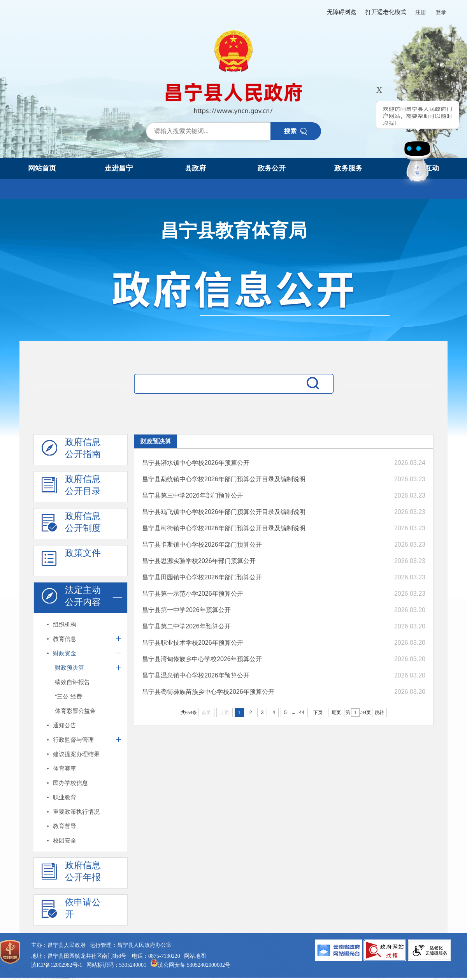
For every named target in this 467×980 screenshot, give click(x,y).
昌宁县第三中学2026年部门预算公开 (193, 495)
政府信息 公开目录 (71, 487)
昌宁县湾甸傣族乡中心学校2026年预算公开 (202, 659)
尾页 (336, 713)
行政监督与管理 (73, 740)
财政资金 (65, 653)
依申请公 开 (71, 910)
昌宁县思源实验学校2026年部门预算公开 (199, 561)
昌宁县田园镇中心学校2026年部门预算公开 (202, 577)
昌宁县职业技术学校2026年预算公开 (193, 643)
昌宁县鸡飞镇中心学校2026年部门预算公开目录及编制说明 (224, 512)
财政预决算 (69, 668)
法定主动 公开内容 (71, 598)
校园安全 (65, 840)
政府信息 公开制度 (71, 524)
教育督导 (65, 826)
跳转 (379, 713)
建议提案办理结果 (76, 754)
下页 (318, 713)
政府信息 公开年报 (71, 873)
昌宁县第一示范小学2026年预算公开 (193, 594)
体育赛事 (65, 768)
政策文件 (71, 561)
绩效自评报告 (72, 682)
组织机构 (65, 624)
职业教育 (65, 797)
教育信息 (65, 639)
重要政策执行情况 (76, 812)
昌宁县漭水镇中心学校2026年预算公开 (196, 463)
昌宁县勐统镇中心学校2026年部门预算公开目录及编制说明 (224, 479)
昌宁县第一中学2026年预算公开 (186, 610)
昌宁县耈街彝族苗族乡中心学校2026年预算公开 (208, 692)
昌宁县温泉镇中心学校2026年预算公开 (196, 675)
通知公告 (65, 725)
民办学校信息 (70, 783)
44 (302, 713)
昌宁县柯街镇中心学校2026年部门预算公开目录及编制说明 (224, 528)
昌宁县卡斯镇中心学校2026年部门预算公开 (202, 545)
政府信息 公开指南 (71, 450)
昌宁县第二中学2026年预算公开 (186, 626)
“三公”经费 (68, 696)
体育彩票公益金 (75, 711)
